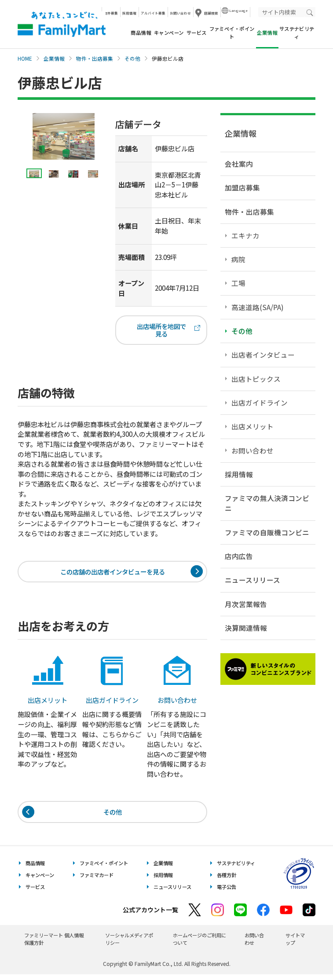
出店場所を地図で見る (168, 331)
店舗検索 (211, 13)
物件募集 (111, 13)
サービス (197, 33)
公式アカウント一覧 (150, 915)
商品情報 (141, 33)
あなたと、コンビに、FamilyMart (62, 24)
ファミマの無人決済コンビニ (267, 503)
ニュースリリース (252, 580)
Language (238, 10)
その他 (132, 59)
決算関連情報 (246, 628)
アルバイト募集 (153, 13)
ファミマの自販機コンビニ (267, 532)
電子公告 (227, 892)
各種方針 (227, 880)
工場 (238, 283)
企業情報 (54, 59)
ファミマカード (97, 880)
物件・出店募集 (95, 59)
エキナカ (245, 235)
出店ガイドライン (260, 402)
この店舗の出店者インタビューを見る (112, 575)
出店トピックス (256, 379)
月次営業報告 (246, 604)
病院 (238, 259)
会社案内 (239, 164)
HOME (25, 59)
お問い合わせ (180, 13)
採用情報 (129, 13)
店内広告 (239, 556)
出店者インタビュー (263, 355)
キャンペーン (169, 33)
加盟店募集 (242, 187)
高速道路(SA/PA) (258, 307)
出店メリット (252, 426)
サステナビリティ (297, 32)
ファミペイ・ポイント (232, 32)
